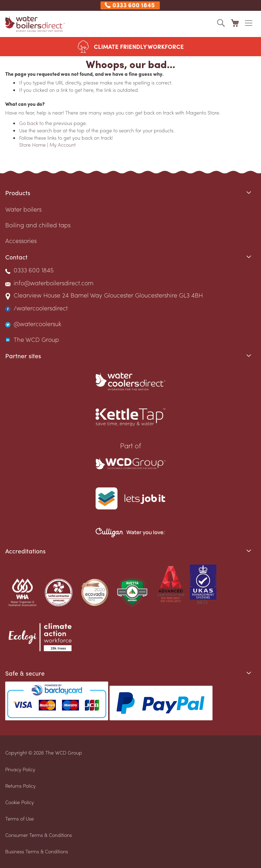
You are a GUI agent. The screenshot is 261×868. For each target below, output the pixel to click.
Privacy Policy (20, 769)
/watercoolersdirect (41, 308)
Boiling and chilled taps (38, 225)
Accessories (21, 240)
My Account (63, 145)
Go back (29, 123)
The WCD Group (36, 339)
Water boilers (23, 209)
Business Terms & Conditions (37, 851)
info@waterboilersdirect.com (54, 283)
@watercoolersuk (38, 323)
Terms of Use (20, 818)
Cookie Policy (20, 802)
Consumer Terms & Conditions (39, 835)
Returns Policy (20, 786)
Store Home (32, 145)
